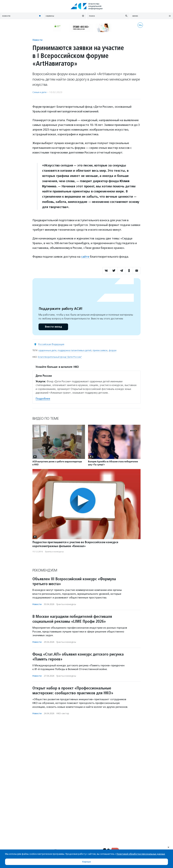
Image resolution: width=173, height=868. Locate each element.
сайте (85, 257)
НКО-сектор (63, 713)
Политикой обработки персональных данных (141, 854)
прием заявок (100, 350)
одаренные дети (47, 350)
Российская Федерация (51, 344)
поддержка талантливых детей (75, 350)
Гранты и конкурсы (54, 552)
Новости (37, 40)
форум (113, 350)
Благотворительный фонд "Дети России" (60, 357)
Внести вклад (53, 327)
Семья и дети (39, 92)
